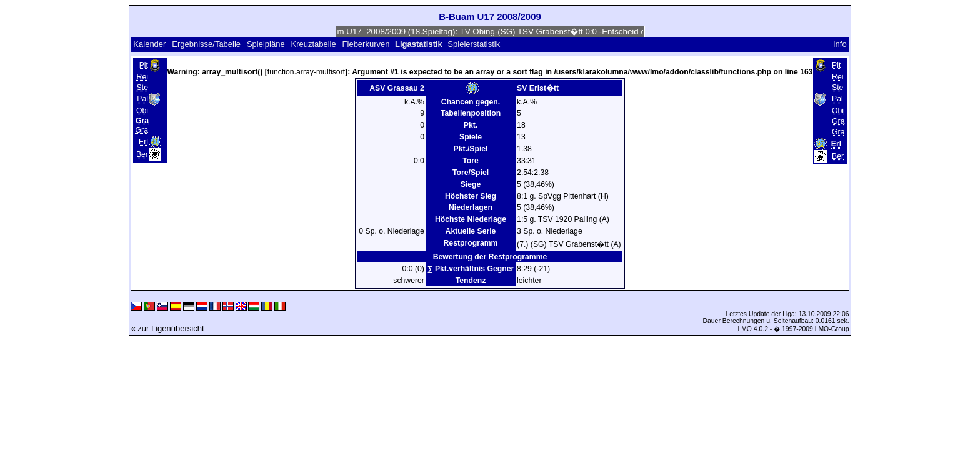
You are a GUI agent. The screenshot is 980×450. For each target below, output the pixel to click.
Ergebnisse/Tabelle (206, 44)
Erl (143, 142)
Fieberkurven (366, 44)
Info (840, 44)
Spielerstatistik (475, 44)
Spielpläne (266, 44)
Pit (144, 65)
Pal (142, 99)
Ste (142, 87)
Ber (142, 154)
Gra (142, 130)
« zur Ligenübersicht (167, 328)
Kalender (149, 44)
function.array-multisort (306, 72)
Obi (142, 111)
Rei (142, 77)
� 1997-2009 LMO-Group (811, 329)
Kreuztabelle (313, 44)
